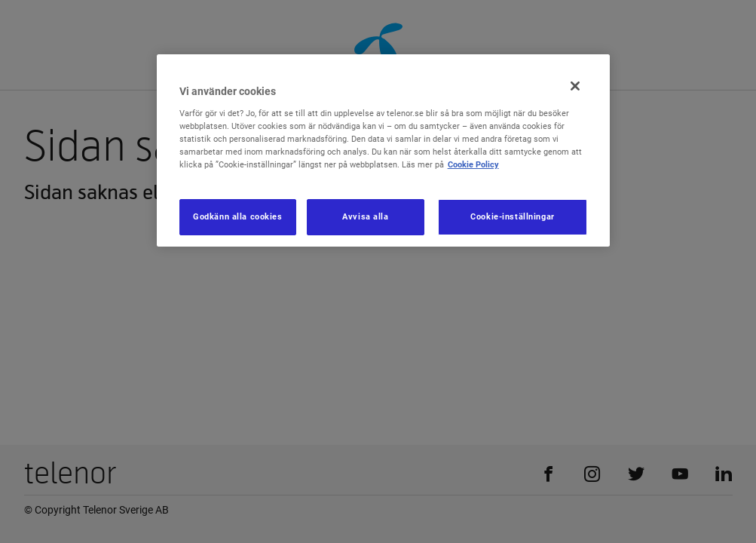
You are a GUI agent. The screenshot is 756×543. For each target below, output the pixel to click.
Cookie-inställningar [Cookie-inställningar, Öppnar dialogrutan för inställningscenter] (512, 216)
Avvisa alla (365, 216)
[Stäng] (575, 86)
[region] (384, 150)
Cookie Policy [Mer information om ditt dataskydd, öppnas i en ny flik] (473, 164)
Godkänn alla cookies (237, 216)
